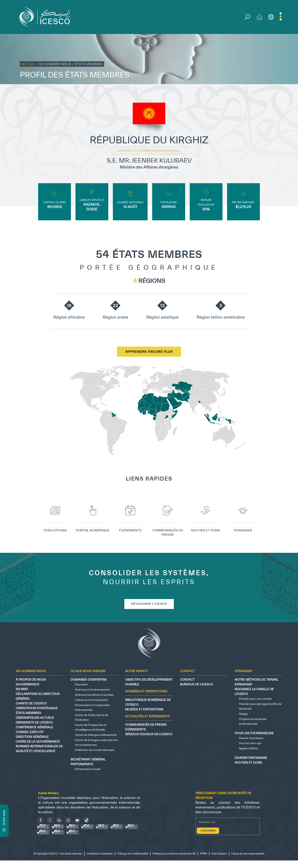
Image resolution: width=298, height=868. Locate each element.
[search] (248, 17)
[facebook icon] (41, 821)
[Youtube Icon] (77, 821)
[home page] (46, 17)
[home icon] (260, 17)
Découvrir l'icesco (149, 605)
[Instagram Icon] (68, 821)
